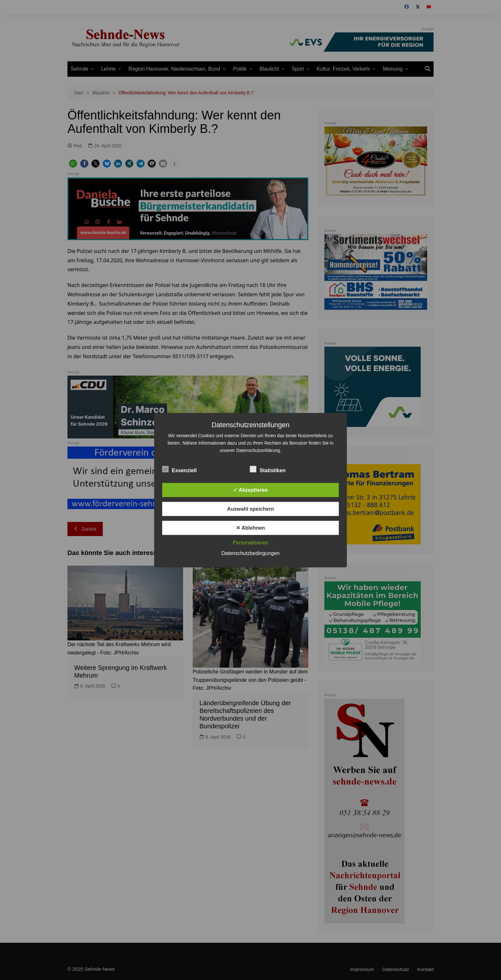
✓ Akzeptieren (251, 490)
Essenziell (179, 469)
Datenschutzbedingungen (250, 553)
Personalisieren (251, 542)
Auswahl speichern (251, 509)
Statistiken (268, 469)
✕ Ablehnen (251, 528)
